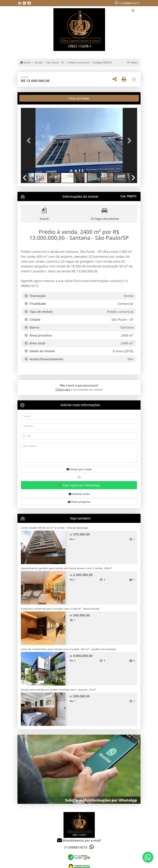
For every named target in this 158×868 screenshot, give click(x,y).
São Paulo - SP (55, 62)
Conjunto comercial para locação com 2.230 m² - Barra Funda (60, 609)
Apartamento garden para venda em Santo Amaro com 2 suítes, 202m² (66, 568)
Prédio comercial (79, 62)
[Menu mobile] (79, 30)
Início (26, 62)
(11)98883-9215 (129, 3)
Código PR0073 (103, 62)
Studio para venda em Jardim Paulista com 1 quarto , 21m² (58, 690)
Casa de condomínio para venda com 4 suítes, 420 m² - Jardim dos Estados (69, 649)
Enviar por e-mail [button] (79, 469)
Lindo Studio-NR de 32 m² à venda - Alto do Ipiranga (54, 528)
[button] (30, 141)
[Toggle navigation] (133, 11)
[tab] (32, 98)
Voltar (133, 62)
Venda (39, 62)
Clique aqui (63, 390)
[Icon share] (20, 3)
